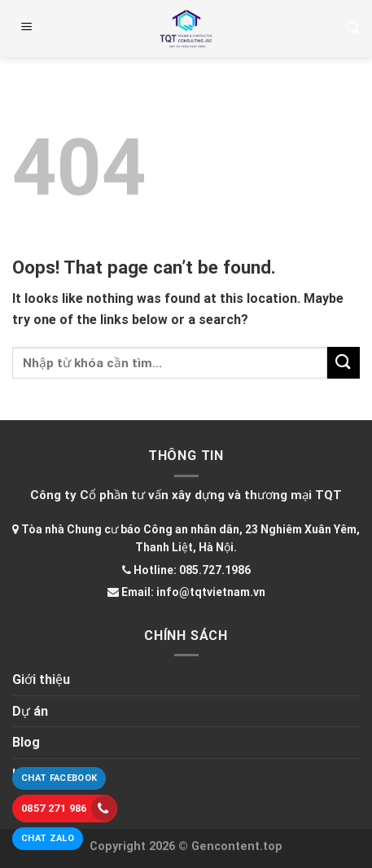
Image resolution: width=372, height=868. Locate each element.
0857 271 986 (69, 808)
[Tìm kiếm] (353, 28)
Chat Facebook (59, 778)
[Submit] (344, 363)
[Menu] (27, 28)
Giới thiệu (41, 679)
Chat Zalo (48, 838)
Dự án (30, 711)
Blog (26, 742)
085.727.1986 (215, 570)
